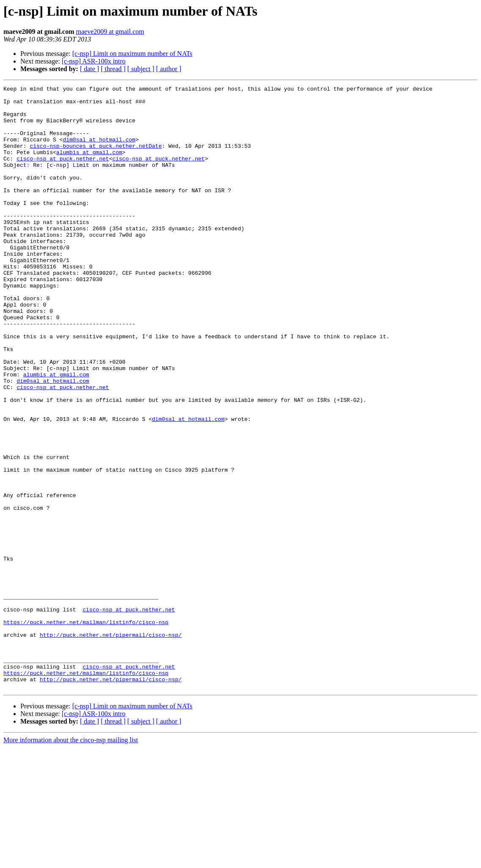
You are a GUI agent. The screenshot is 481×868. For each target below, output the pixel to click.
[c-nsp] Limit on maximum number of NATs (132, 54)
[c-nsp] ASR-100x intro (94, 61)
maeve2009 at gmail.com (110, 32)
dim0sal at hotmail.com (99, 151)
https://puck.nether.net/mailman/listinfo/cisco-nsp (86, 730)
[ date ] (89, 69)
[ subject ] (141, 69)
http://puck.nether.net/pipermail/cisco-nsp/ (111, 745)
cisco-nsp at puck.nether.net (63, 174)
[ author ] (169, 69)
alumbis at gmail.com (89, 166)
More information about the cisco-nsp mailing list (71, 861)
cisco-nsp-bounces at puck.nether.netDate (96, 158)
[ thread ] (113, 69)
